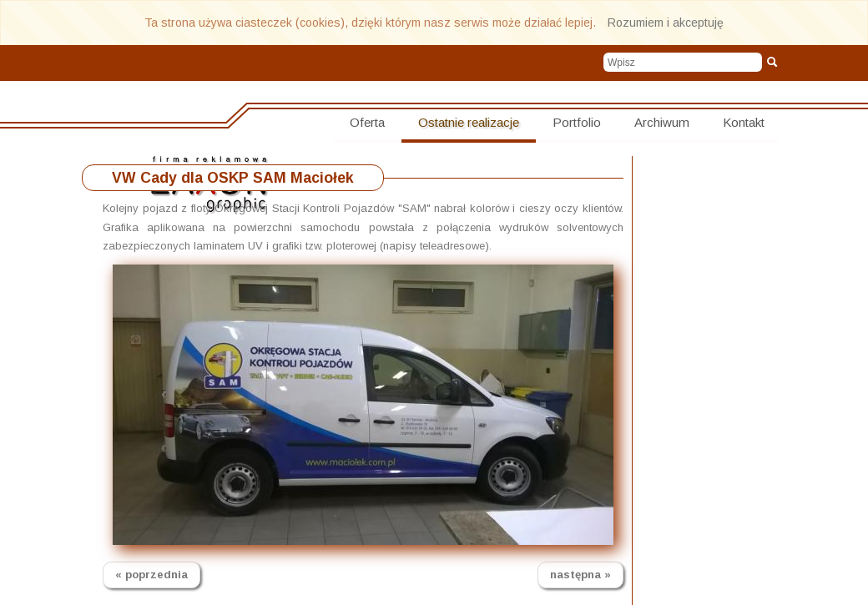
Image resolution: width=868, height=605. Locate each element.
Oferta (367, 122)
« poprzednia (151, 575)
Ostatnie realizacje (469, 122)
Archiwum (662, 122)
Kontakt (744, 122)
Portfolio (577, 122)
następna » (580, 575)
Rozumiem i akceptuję (666, 23)
